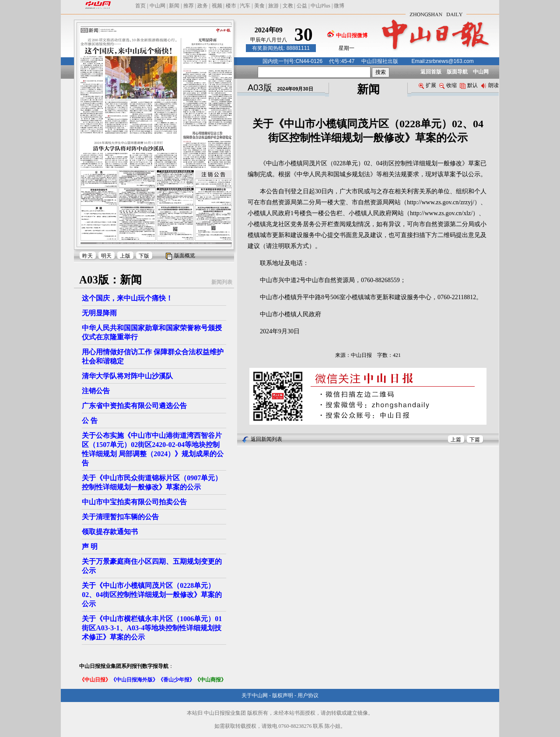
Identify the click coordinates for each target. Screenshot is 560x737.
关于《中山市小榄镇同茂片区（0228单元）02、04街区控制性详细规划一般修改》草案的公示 (152, 595)
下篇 (475, 440)
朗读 (490, 85)
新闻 (174, 6)
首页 (140, 6)
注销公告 (96, 391)
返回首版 (431, 72)
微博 (339, 6)
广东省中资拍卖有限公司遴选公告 (134, 406)
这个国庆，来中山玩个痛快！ (127, 298)
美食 (259, 6)
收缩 (448, 85)
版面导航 (457, 72)
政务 (203, 6)
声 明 (90, 547)
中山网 (157, 6)
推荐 (189, 6)
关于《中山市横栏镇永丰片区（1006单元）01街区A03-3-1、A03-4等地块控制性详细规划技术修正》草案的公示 (152, 628)
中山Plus (320, 6)
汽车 (245, 6)
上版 (125, 256)
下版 (144, 256)
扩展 (427, 85)
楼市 (231, 6)
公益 (302, 6)
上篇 (456, 440)
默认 (469, 85)
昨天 (87, 256)
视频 (217, 6)
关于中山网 (255, 695)
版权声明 (283, 695)
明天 (106, 256)
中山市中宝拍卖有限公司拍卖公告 (134, 502)
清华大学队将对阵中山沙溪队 (127, 376)
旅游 (273, 6)
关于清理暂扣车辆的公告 (120, 517)
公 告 (90, 421)
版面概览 (185, 255)
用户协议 (308, 695)
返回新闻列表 (266, 439)
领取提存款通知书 (110, 532)
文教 (288, 6)
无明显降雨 (99, 313)
